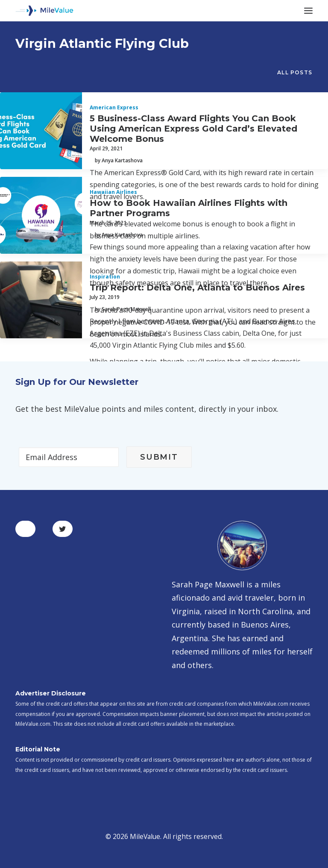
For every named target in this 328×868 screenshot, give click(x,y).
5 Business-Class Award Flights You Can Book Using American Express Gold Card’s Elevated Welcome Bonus (193, 129)
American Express (114, 107)
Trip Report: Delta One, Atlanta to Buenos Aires (197, 287)
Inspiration (105, 277)
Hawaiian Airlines (113, 192)
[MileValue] (44, 11)
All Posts (295, 72)
